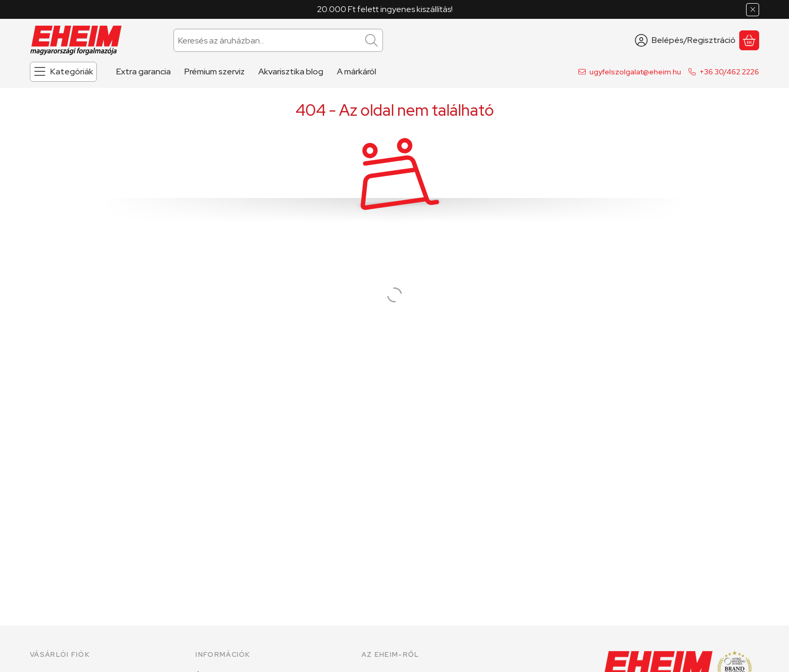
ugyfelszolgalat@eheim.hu (635, 72)
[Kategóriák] (63, 72)
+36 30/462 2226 (729, 72)
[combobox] (278, 40)
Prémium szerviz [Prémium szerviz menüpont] (215, 71)
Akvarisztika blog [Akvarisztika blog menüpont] (291, 71)
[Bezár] (753, 10)
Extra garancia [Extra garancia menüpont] (144, 71)
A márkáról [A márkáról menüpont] (357, 71)
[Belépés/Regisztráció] (685, 40)
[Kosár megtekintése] (749, 40)
